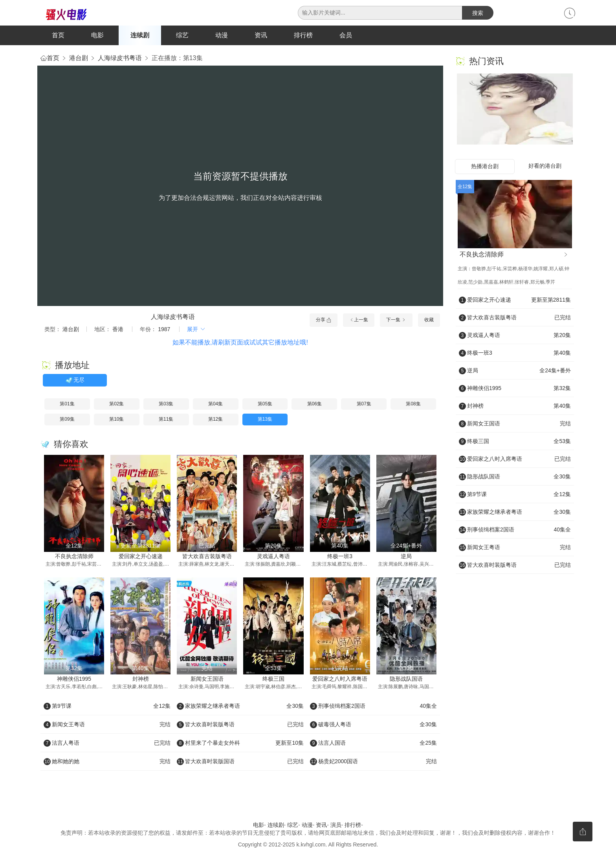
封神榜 (141, 680)
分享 (324, 321)
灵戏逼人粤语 (273, 557)
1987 (164, 330)
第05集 (265, 405)
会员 (346, 35)
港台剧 (79, 59)
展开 (196, 330)
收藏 (429, 321)
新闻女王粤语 (107, 725)
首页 (58, 35)
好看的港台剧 (545, 167)
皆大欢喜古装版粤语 (207, 557)
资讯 (261, 35)
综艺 (182, 35)
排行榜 (303, 35)
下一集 (396, 321)
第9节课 (107, 707)
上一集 (359, 321)
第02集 (116, 405)
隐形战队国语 (406, 680)
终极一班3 (340, 557)
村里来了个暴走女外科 (240, 744)
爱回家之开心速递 (141, 557)
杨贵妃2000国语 (373, 762)
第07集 (364, 405)
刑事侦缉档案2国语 (373, 707)
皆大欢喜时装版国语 (240, 762)
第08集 (413, 405)
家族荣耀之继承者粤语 (240, 707)
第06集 (314, 405)
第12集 (215, 420)
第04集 (215, 405)
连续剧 (140, 35)
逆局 (406, 557)
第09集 (67, 420)
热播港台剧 (485, 167)
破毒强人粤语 (373, 725)
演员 (336, 826)
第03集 (166, 405)
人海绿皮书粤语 (120, 59)
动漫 (222, 35)
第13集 (265, 420)
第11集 (166, 420)
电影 (97, 35)
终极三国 (273, 680)
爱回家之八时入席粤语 (340, 680)
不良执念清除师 (74, 557)
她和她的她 (107, 762)
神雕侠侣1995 (74, 680)
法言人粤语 (107, 744)
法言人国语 (373, 744)
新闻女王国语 (207, 680)
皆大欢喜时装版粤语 (240, 725)
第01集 (67, 405)
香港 (118, 330)
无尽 (75, 381)
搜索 (478, 13)
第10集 (116, 420)
